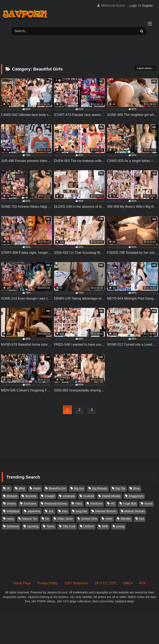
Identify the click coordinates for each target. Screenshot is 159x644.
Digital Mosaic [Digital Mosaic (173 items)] (111, 496)
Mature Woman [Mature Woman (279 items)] (135, 511)
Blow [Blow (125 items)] (137, 488)
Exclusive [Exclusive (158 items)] (30, 503)
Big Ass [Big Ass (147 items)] (79, 488)
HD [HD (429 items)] (113, 503)
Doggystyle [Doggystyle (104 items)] (136, 496)
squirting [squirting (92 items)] (33, 526)
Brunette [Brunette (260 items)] (31, 496)
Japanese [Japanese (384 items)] (34, 511)
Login (133, 6)
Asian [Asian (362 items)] (37, 488)
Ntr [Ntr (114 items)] (47, 519)
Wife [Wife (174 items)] (105, 526)
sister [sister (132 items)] (109, 519)
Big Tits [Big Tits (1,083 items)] (120, 488)
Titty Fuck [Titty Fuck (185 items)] (69, 526)
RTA (143, 583)
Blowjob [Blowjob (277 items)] (12, 496)
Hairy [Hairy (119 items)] (79, 503)
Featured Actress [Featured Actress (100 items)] (56, 503)
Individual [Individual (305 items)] (13, 511)
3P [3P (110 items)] (9, 488)
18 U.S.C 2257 (105, 583)
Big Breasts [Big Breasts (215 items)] (100, 488)
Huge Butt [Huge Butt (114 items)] (130, 503)
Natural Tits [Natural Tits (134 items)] (30, 519)
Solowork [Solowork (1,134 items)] (13, 526)
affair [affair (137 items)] (22, 488)
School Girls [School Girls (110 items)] (89, 519)
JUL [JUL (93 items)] (51, 511)
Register (148, 6)
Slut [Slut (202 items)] (142, 519)
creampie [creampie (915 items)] (69, 496)
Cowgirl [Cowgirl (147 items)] (50, 496)
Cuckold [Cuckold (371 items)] (89, 496)
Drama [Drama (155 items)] (11, 503)
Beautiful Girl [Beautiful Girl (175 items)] (57, 488)
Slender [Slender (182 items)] (126, 519)
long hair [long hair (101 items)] (81, 511)
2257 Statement (76, 583)
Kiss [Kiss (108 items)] (65, 511)
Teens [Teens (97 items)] (51, 526)
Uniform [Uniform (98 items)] (89, 526)
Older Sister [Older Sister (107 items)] (65, 519)
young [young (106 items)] (120, 526)
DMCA (128, 583)
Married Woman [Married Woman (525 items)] (106, 511)
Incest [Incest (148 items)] (148, 503)
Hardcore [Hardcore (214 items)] (96, 503)
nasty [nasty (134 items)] (10, 519)
